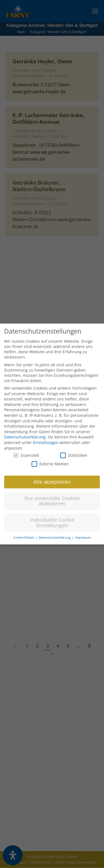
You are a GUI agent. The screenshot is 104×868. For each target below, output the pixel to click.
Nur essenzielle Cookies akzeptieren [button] (52, 493)
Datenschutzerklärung (25, 429)
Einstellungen (46, 435)
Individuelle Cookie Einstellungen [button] (52, 515)
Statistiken (74, 448)
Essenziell (26, 448)
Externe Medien (50, 456)
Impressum (83, 530)
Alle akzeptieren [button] (52, 474)
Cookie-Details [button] (24, 530)
